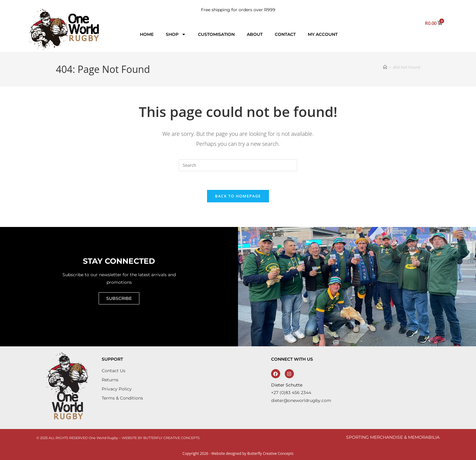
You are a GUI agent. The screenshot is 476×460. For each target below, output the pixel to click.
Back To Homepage (238, 196)
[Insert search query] (238, 165)
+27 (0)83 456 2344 (291, 393)
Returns (110, 380)
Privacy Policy (117, 389)
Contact (285, 34)
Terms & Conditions (122, 398)
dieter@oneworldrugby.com (301, 400)
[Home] (385, 67)
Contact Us (114, 371)
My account (323, 34)
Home (147, 34)
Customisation (216, 34)
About (255, 34)
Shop (176, 34)
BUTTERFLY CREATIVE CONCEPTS (172, 438)
